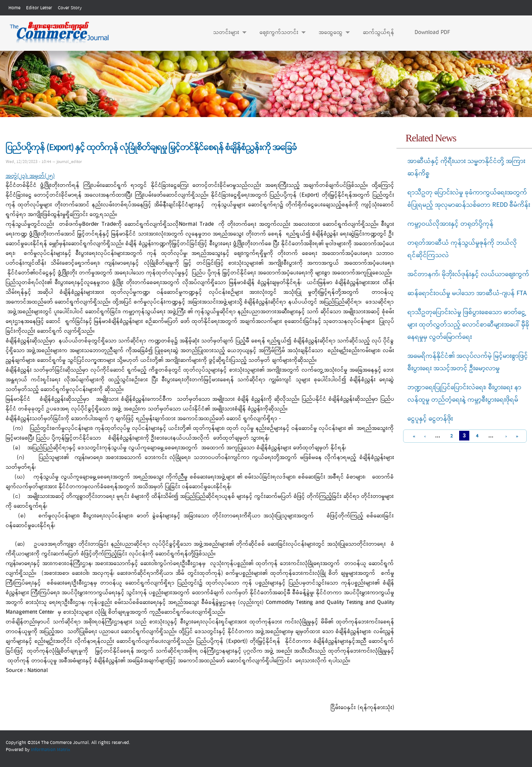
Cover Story (70, 8)
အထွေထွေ (330, 33)
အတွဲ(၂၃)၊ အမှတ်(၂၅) (30, 176)
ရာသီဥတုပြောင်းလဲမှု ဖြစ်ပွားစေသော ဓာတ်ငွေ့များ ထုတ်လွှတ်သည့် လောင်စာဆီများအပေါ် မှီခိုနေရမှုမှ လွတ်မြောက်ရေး (468, 325)
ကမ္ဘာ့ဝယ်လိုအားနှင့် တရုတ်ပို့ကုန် (451, 224)
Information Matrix (51, 750)
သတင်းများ (225, 33)
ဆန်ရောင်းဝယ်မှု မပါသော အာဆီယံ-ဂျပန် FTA (467, 293)
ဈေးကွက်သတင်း (278, 33)
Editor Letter (39, 8)
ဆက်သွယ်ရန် (379, 32)
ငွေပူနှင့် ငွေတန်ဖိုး (430, 419)
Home (14, 8)
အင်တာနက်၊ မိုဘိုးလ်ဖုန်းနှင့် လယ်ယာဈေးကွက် (468, 274)
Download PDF (432, 32)
